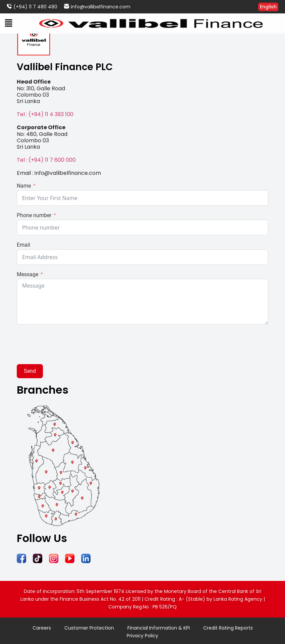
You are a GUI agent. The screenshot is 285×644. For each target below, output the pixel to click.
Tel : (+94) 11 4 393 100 (45, 114)
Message (27, 275)
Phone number (34, 215)
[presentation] (68, 344)
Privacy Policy (142, 636)
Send (30, 371)
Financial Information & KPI (158, 628)
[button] (8, 23)
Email (23, 245)
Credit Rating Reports (228, 628)
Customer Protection (89, 628)
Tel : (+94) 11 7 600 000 (46, 160)
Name (24, 186)
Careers (42, 628)
